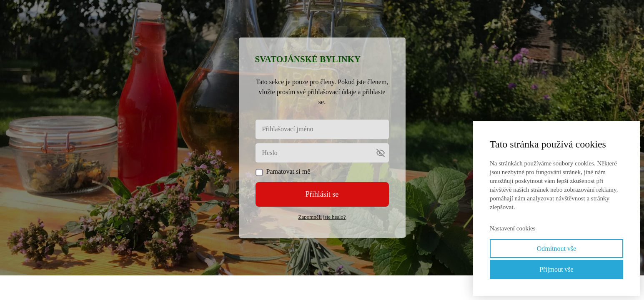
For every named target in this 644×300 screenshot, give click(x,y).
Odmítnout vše (557, 249)
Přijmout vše (556, 269)
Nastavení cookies (513, 228)
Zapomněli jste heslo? (322, 217)
